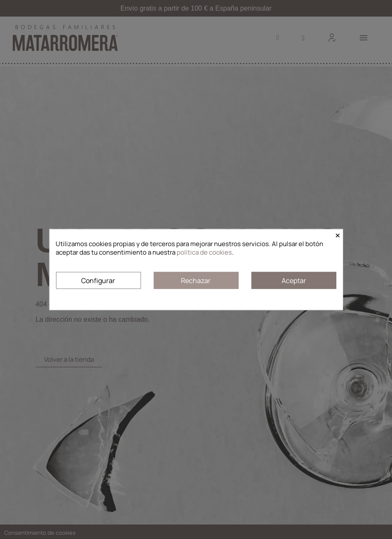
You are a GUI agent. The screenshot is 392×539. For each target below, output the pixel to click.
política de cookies (204, 252)
